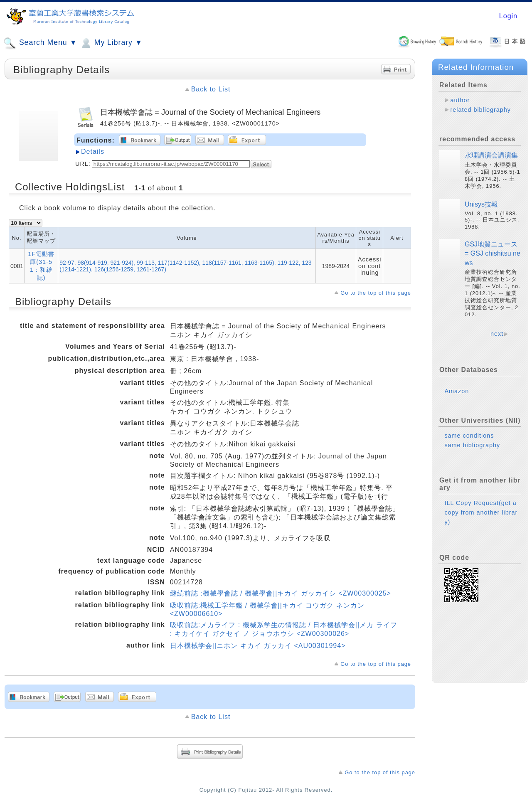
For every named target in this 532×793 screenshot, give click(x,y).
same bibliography (472, 445)
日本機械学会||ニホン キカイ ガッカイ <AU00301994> (258, 646)
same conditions (469, 436)
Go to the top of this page (376, 293)
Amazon (457, 391)
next (497, 334)
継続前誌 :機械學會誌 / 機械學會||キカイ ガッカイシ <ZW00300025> (281, 593)
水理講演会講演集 (491, 155)
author (460, 100)
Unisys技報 (481, 204)
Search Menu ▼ (40, 43)
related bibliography (480, 110)
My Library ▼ (111, 43)
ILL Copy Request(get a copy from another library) (481, 512)
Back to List (211, 89)
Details (93, 151)
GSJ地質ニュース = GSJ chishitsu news (493, 254)
